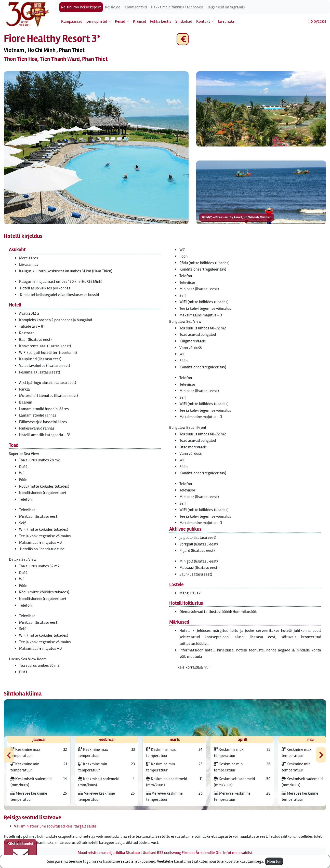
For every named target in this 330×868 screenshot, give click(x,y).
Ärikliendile (205, 853)
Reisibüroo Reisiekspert (81, 7)
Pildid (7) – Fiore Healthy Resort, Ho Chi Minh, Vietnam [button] (236, 217)
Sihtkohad (184, 21)
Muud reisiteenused (94, 853)
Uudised (149, 853)
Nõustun (274, 861)
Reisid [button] (120, 21)
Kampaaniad (72, 21)
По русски (317, 21)
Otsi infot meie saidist (234, 853)
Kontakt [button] (203, 21)
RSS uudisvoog (169, 853)
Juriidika (118, 853)
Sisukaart (134, 853)
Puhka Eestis (161, 21)
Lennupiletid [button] (97, 21)
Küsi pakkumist (20, 852)
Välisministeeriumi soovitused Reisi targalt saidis (55, 826)
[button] (96, 148)
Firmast (188, 853)
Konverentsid (136, 7)
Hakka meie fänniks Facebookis (177, 7)
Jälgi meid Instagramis (226, 7)
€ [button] (183, 39)
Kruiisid (140, 21)
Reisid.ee (113, 7)
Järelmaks (226, 21)
